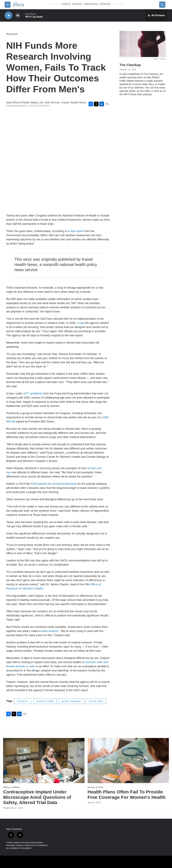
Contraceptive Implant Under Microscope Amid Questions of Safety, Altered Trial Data (37, 797)
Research (12, 34)
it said (81, 323)
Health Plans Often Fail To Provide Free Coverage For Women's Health (127, 795)
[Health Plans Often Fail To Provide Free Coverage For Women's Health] (128, 761)
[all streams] (156, 15)
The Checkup (130, 65)
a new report (76, 231)
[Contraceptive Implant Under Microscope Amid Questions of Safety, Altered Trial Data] (44, 761)
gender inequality (71, 701)
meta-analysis (50, 631)
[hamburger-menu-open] (8, 5)
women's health (45, 701)
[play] (8, 15)
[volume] (18, 15)
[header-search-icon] (162, 5)
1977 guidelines (33, 393)
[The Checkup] (143, 44)
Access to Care (95, 787)
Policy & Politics (12, 787)
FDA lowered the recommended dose (54, 484)
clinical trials (96, 701)
